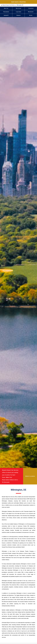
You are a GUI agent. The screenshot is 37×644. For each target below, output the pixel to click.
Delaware (18, 15)
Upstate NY (6, 15)
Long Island (18, 12)
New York (6, 8)
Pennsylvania (6, 12)
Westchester (31, 12)
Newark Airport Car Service (9, 5)
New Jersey (18, 8)
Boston (31, 15)
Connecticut (31, 8)
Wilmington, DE (20, 5)
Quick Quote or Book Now (18, 2)
